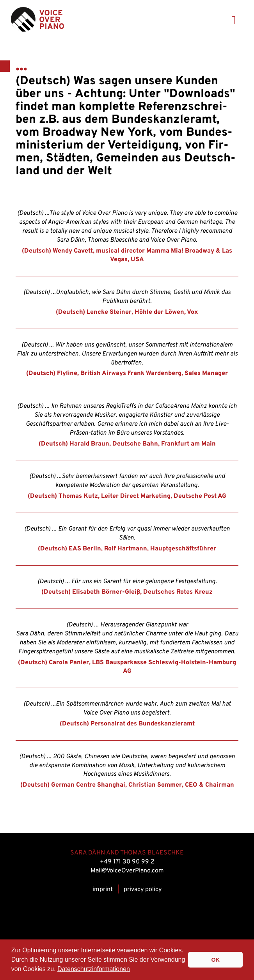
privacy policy (143, 890)
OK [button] (215, 960)
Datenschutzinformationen (94, 969)
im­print (103, 890)
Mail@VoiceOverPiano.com (127, 871)
